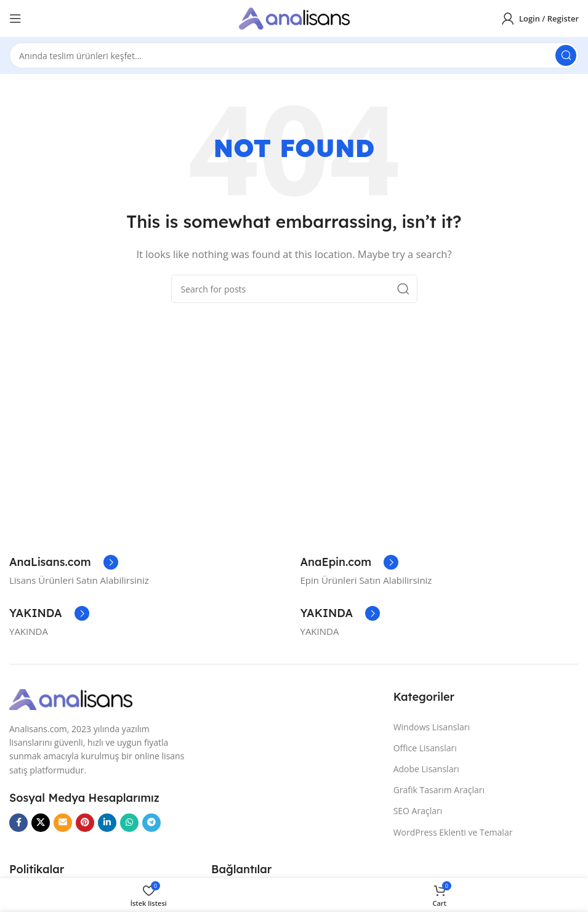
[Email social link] (63, 823)
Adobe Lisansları (426, 769)
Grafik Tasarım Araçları (439, 790)
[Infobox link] (64, 562)
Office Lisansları (425, 748)
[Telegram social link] (151, 823)
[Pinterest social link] (85, 823)
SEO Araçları (418, 811)
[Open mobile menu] (15, 18)
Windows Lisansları (432, 727)
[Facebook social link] (18, 823)
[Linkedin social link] (107, 823)
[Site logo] (294, 17)
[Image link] (71, 698)
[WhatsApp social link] (129, 823)
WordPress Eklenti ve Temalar (453, 832)
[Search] (294, 55)
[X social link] (41, 823)
